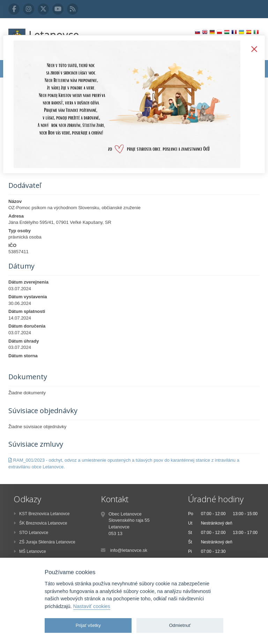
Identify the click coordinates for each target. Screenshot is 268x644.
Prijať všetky (88, 625)
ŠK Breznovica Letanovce (40, 523)
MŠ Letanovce (30, 551)
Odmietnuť (180, 625)
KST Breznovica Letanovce (42, 514)
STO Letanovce (31, 533)
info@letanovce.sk (129, 550)
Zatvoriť (253, 50)
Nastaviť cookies (92, 606)
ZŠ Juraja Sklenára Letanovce (44, 542)
